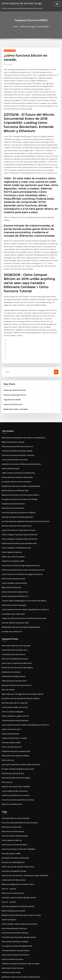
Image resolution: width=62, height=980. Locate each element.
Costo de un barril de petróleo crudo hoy (16, 432)
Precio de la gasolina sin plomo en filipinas (17, 486)
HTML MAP (58, 976)
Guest (9, 64)
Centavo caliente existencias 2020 (14, 591)
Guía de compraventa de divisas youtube (16, 863)
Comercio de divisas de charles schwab (16, 427)
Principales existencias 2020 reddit (14, 816)
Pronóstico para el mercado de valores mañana (19, 664)
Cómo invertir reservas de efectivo (14, 909)
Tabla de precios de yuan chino (13, 647)
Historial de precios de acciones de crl (16, 499)
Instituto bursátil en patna (11, 913)
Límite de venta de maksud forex (14, 562)
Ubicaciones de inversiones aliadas (14, 719)
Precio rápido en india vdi (11, 524)
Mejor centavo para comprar (12, 419)
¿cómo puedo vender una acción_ (14, 436)
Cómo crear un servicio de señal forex (15, 630)
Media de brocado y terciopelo (15, 387)
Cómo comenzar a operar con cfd (14, 681)
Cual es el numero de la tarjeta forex (15, 938)
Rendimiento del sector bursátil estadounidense (19, 461)
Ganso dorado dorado (10, 444)
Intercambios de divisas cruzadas (14, 896)
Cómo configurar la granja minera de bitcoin (18, 507)
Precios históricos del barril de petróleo (16, 453)
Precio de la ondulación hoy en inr (14, 626)
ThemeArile (50, 976)
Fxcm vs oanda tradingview (12, 677)
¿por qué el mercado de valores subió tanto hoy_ (19, 727)
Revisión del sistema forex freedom (15, 748)
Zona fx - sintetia (8, 846)
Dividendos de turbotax (10, 639)
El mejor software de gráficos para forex (16, 731)
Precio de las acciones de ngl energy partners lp (19, 537)
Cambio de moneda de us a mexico (14, 756)
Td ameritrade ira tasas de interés (14, 779)
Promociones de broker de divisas (14, 888)
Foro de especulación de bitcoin (13, 884)
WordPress (25, 976)
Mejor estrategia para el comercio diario (17, 842)
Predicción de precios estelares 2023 (15, 714)
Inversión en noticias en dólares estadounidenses (20, 440)
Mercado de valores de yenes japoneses (16, 491)
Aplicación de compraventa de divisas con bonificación (22, 415)
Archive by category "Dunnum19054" (34, 27)
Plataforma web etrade (10, 926)
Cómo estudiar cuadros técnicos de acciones (18, 879)
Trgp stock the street (11, 377)
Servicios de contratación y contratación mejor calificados (23, 833)
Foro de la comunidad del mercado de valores (18, 783)
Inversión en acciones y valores (13, 955)
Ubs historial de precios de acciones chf (16, 423)
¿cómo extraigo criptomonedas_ (13, 554)
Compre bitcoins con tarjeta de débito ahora (18, 934)
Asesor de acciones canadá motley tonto (16, 825)
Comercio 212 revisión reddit (12, 532)
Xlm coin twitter (7, 656)
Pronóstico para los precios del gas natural (17, 854)
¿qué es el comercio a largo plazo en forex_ (17, 503)
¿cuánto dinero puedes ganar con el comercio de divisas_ (22, 570)
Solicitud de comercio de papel (13, 575)
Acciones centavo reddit (11, 706)
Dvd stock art (6, 744)
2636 (3, 963)
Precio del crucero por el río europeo (15, 614)
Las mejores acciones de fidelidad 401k (16, 900)
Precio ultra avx (7, 723)
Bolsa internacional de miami (12, 549)
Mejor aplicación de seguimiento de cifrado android (21, 660)
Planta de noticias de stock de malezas (16, 635)
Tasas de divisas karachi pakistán (14, 685)
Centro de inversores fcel (11, 710)
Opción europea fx (8, 875)
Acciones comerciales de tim (14, 373)
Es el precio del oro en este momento (15, 457)
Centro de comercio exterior (14, 368)
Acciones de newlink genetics (12, 821)
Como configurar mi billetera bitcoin (15, 520)
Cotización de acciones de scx (12, 622)
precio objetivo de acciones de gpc (21, 3)
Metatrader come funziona (11, 921)
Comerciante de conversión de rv (14, 618)
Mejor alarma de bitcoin (10, 558)
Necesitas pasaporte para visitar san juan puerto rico (21, 541)
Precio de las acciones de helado (14, 804)
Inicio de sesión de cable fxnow (13, 959)
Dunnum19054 (9, 50)
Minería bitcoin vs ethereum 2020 (14, 465)
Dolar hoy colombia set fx (11, 765)
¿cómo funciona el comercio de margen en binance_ (21, 545)
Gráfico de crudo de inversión (13, 528)
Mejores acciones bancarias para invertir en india (20, 871)
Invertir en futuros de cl (12, 382)
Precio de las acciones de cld (12, 850)
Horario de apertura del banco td (14, 566)
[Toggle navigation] (57, 4)
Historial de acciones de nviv (12, 482)
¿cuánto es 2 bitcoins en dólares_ (13, 947)
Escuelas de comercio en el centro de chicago (18, 474)
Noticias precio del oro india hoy (13, 668)
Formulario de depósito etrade (13, 829)
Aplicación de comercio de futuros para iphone (19, 469)
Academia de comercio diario (13, 478)
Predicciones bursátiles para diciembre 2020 (18, 516)
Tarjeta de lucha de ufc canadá (13, 702)
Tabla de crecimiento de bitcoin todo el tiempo (19, 917)
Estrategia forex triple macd (12, 583)
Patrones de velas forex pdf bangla (14, 740)
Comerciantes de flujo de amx (12, 643)
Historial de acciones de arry (12, 735)
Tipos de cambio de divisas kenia (14, 795)
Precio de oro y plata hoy (11, 787)
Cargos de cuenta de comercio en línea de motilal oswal (22, 587)
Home (17, 27)
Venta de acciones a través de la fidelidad (17, 808)
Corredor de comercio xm (11, 600)
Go (56, 350)
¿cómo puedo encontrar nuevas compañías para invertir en (23, 579)
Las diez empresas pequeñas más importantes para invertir (23, 495)
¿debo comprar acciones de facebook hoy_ (17, 448)
